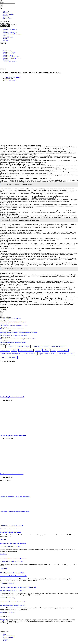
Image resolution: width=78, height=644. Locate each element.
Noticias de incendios (9, 54)
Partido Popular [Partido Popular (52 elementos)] (63, 350)
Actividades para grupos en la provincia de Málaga (12, 329)
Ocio (5, 31)
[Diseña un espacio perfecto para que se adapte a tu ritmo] (6, 495)
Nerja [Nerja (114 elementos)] (53, 350)
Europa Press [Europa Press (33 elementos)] (5, 350)
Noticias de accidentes (9, 55)
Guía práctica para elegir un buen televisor (10, 319)
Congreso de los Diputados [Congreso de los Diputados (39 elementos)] (59, 346)
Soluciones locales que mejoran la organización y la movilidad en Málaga (18, 339)
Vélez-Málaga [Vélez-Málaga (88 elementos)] (12, 357)
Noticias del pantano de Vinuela (12, 58)
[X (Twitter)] (3, 308)
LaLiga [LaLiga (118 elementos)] (38, 350)
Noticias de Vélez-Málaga (10, 32)
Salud (5, 36)
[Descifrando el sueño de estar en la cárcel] (20, 471)
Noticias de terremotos (9, 52)
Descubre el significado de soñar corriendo (12, 397)
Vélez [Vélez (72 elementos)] (3, 357)
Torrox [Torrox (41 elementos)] (71, 354)
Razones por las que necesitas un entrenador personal (13, 342)
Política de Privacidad (9, 636)
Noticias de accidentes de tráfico (12, 57)
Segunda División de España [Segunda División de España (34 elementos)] (47, 354)
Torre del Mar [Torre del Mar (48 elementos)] (62, 354)
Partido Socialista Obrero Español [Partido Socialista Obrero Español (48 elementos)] (11, 354)
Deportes (6, 40)
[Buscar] (3, 43)
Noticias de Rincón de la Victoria (12, 34)
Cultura (5, 39)
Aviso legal (6, 639)
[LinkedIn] (7, 308)
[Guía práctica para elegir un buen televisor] (6, 524)
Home (5, 634)
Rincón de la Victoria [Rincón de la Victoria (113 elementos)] (29, 354)
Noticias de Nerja (8, 37)
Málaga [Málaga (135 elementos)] (46, 350)
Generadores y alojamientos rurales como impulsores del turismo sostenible (18, 332)
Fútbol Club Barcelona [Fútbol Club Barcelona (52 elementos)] (26, 350)
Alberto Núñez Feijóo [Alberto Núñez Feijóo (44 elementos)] (23, 346)
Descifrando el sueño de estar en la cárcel (12, 474)
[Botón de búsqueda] (1, 314)
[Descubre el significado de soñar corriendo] (20, 394)
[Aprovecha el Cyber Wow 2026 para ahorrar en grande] (6, 510)
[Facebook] (1, 308)
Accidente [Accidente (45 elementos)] (11, 346)
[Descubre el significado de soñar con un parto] (20, 432)
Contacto (6, 640)
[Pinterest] (5, 308)
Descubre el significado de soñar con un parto (13, 435)
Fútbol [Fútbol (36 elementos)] (14, 350)
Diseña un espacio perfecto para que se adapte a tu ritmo (14, 325)
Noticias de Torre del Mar (10, 29)
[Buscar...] (7, 312)
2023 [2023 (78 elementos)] (3, 346)
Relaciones (6, 60)
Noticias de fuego (8, 51)
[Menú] (3, 69)
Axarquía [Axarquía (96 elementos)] (45, 346)
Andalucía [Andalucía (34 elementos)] (36, 346)
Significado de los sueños (10, 61)
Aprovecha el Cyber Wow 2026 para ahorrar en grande (13, 322)
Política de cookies (8, 637)
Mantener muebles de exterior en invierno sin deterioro (13, 335)
